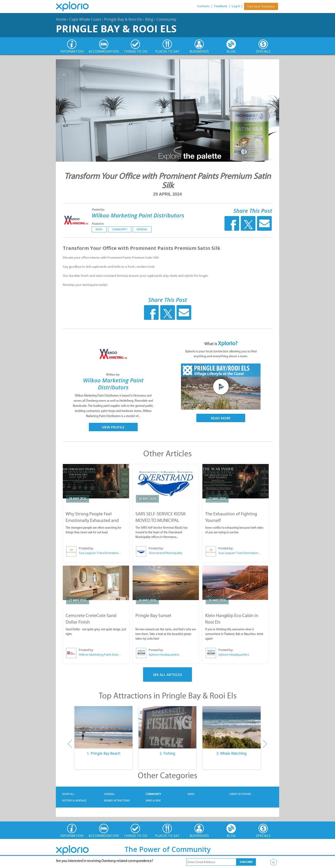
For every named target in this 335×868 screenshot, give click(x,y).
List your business (261, 6)
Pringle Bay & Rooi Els (123, 19)
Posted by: (99, 209)
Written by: (113, 375)
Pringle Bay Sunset (153, 615)
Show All (68, 794)
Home (61, 19)
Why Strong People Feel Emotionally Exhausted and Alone (92, 520)
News (99, 229)
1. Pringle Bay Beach (104, 753)
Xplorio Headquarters (164, 654)
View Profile (113, 427)
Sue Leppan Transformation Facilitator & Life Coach (100, 553)
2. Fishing (167, 753)
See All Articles (167, 674)
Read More (221, 418)
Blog (149, 19)
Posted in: (98, 224)
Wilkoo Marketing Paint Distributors (138, 215)
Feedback (221, 6)
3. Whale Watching (231, 753)
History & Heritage (74, 801)
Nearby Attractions (117, 801)
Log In (236, 6)
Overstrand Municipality (166, 553)
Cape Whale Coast (85, 19)
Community (166, 19)
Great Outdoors (240, 794)
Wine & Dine (153, 801)
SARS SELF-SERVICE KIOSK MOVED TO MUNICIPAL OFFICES (161, 520)
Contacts (203, 6)
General (142, 229)
